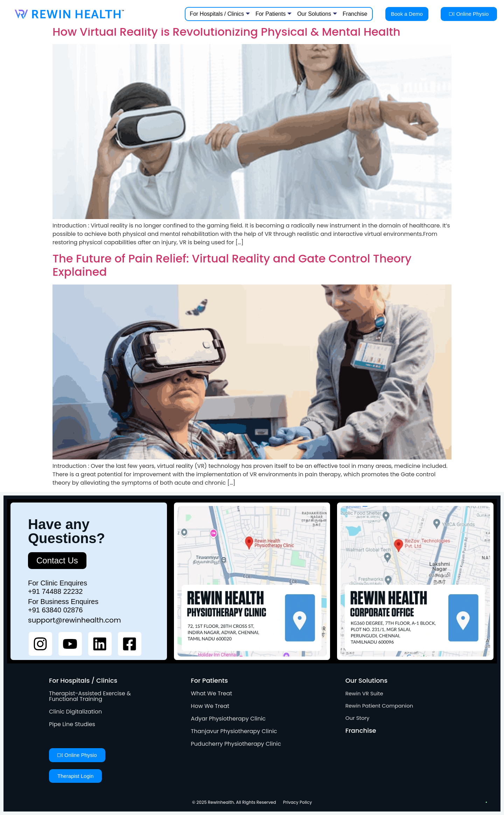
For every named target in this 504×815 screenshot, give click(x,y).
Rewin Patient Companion (379, 706)
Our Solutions (317, 14)
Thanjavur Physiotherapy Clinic (234, 731)
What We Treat (211, 693)
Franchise (355, 14)
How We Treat (210, 706)
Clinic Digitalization (75, 712)
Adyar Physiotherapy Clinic (228, 719)
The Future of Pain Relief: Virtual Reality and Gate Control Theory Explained (232, 265)
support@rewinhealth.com (75, 620)
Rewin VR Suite (364, 693)
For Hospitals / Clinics (220, 14)
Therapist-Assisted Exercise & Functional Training (90, 696)
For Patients (274, 14)
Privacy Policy (298, 802)
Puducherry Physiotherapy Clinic (236, 744)
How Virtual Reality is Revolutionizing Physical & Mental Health (226, 32)
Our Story (358, 718)
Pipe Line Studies (72, 724)
